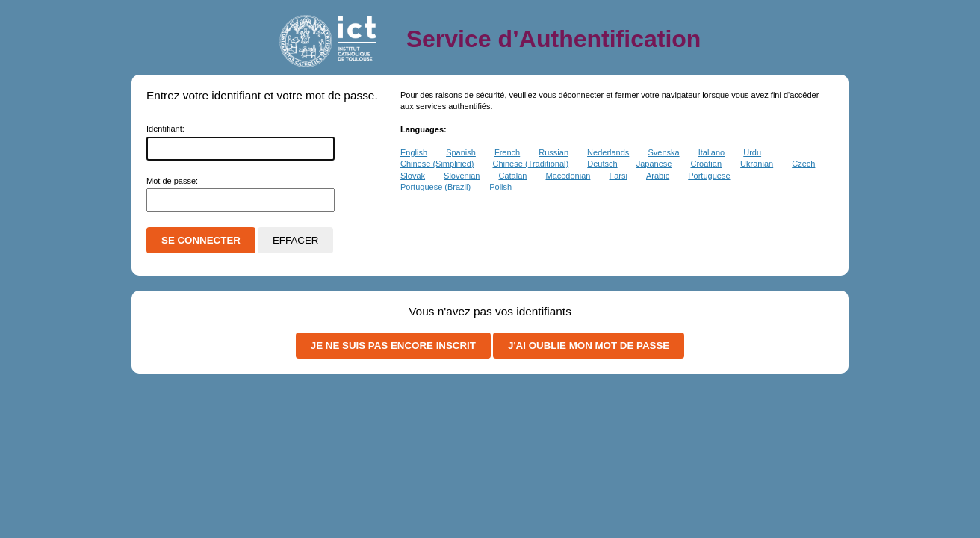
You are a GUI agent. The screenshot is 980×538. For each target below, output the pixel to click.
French (507, 152)
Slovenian (462, 176)
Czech (803, 164)
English (414, 152)
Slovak (413, 176)
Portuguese (709, 176)
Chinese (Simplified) (437, 164)
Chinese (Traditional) (531, 164)
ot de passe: (172, 181)
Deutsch (602, 164)
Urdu (752, 152)
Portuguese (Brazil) (435, 187)
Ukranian (757, 164)
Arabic (658, 176)
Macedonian (568, 176)
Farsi (618, 176)
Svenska (663, 152)
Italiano (711, 152)
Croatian (706, 164)
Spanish (461, 152)
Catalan (512, 176)
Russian (553, 152)
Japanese (654, 164)
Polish (500, 187)
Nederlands (608, 152)
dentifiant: (165, 129)
